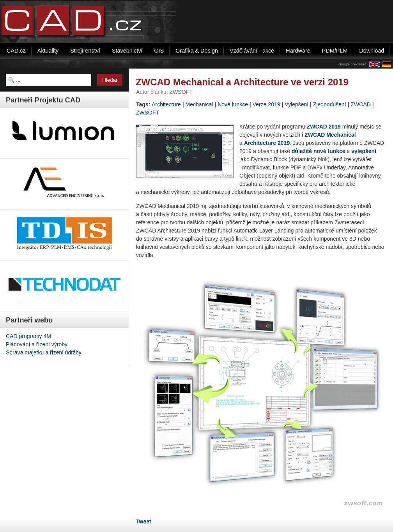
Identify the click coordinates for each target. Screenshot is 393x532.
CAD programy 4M (28, 336)
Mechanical (199, 104)
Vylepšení (297, 104)
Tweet (144, 521)
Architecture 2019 (267, 143)
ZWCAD (360, 104)
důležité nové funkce (319, 151)
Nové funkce (233, 104)
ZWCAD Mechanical (330, 135)
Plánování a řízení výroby (37, 344)
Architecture (166, 104)
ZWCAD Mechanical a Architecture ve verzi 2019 (242, 82)
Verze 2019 (266, 104)
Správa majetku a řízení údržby (44, 352)
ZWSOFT (148, 113)
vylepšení (364, 151)
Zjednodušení (330, 104)
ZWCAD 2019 (324, 127)
